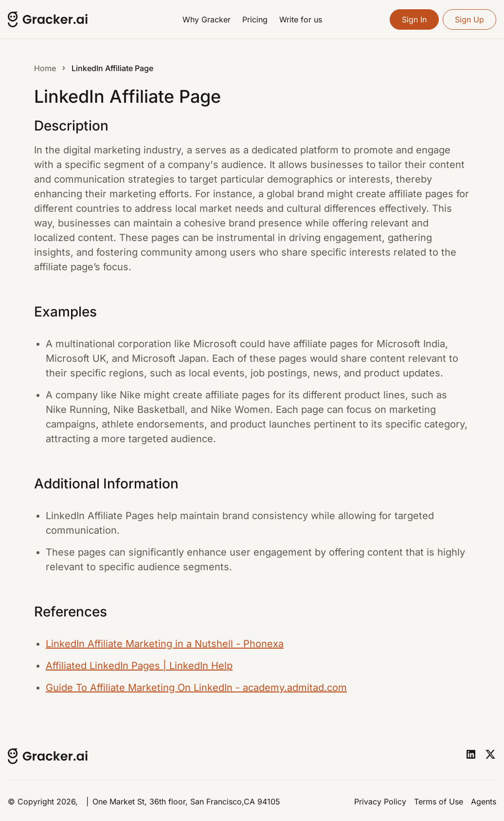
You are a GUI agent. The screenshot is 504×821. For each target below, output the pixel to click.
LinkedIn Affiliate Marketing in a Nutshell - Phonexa (165, 644)
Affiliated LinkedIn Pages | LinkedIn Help (139, 666)
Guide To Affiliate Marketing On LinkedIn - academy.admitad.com (196, 688)
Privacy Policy (380, 802)
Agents (484, 802)
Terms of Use (439, 802)
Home (45, 68)
